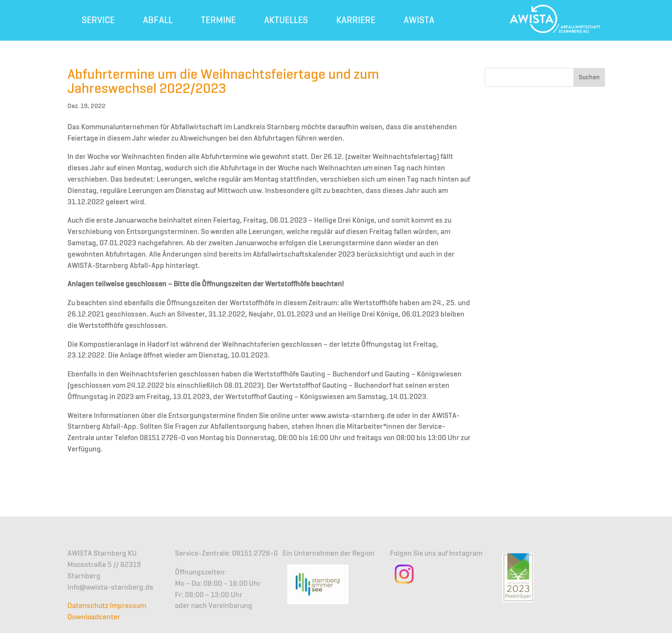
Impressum (128, 606)
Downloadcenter (94, 617)
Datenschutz (88, 606)
